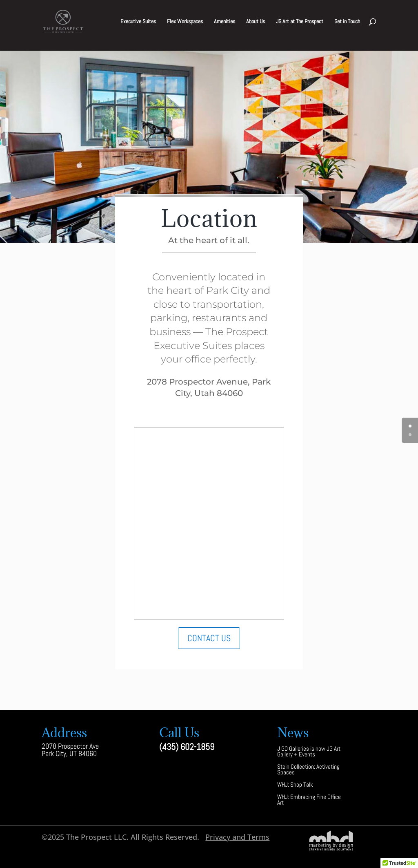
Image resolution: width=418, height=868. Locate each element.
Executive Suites (138, 22)
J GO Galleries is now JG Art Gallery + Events (309, 752)
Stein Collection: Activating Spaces (308, 770)
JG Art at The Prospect (300, 22)
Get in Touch (347, 22)
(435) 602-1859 (187, 747)
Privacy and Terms (237, 837)
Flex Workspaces (185, 22)
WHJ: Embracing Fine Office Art (309, 800)
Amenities (225, 22)
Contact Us (209, 638)
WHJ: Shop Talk (295, 785)
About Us (256, 22)
